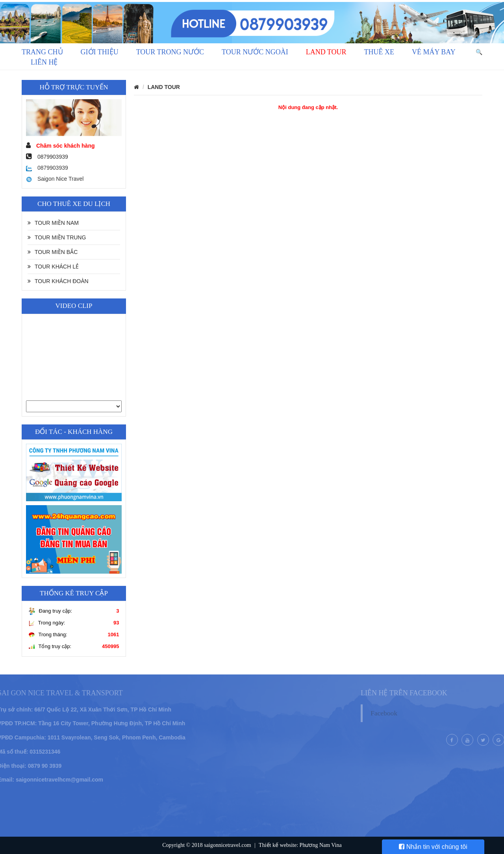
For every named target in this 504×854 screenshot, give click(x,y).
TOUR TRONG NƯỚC (170, 52)
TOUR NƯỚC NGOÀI (255, 52)
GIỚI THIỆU (100, 52)
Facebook (393, 713)
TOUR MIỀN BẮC (53, 252)
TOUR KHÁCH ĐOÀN (58, 281)
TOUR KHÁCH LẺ (53, 267)
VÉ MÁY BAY (434, 52)
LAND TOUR (326, 52)
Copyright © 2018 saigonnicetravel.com (207, 845)
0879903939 (47, 168)
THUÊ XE (379, 52)
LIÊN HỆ (44, 62)
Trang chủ (42, 52)
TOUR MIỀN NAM (53, 223)
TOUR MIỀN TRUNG (57, 237)
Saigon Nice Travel (55, 179)
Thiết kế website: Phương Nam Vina (300, 845)
